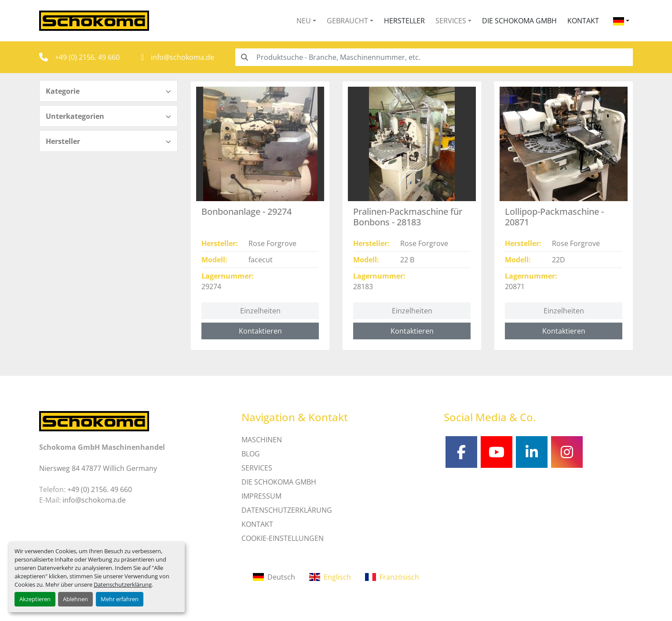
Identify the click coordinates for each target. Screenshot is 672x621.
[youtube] (497, 452)
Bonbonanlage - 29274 (247, 211)
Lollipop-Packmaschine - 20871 (554, 217)
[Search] (434, 57)
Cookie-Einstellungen (283, 538)
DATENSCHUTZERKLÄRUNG (287, 510)
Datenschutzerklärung (123, 584)
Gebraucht (347, 21)
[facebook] (461, 452)
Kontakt (583, 21)
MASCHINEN (262, 440)
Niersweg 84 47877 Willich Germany (98, 468)
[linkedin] (532, 452)
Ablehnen (75, 599)
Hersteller (404, 21)
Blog (251, 454)
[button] (306, 21)
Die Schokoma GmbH (519, 21)
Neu (304, 21)
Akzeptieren (35, 599)
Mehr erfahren (120, 599)
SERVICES (257, 468)
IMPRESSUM (261, 496)
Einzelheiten (260, 311)
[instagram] (567, 452)
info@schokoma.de (183, 57)
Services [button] (451, 21)
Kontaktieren (260, 331)
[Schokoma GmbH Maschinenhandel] (94, 420)
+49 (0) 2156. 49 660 (87, 57)
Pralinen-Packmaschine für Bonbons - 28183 (408, 217)
